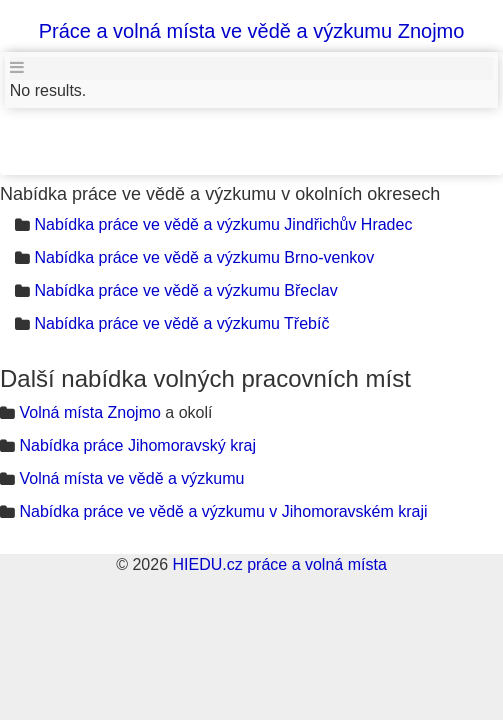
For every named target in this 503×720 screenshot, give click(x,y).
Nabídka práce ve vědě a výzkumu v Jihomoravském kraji (223, 511)
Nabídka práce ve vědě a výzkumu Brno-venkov (204, 257)
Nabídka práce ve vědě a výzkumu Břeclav (185, 290)
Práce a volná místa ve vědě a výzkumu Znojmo (252, 31)
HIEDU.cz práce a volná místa (279, 564)
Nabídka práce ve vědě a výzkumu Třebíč (181, 323)
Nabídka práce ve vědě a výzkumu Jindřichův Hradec (223, 224)
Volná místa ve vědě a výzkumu (131, 478)
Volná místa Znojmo (89, 412)
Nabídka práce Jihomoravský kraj (137, 445)
